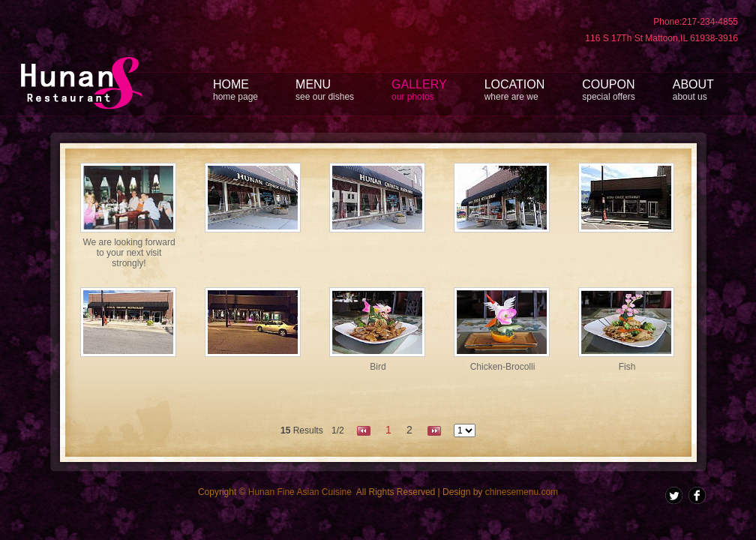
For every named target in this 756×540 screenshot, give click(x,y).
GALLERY (419, 90)
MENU (325, 90)
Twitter (674, 495)
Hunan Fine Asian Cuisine (300, 492)
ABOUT (693, 90)
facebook (697, 495)
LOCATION (515, 90)
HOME (235, 90)
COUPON (608, 90)
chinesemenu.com (522, 492)
